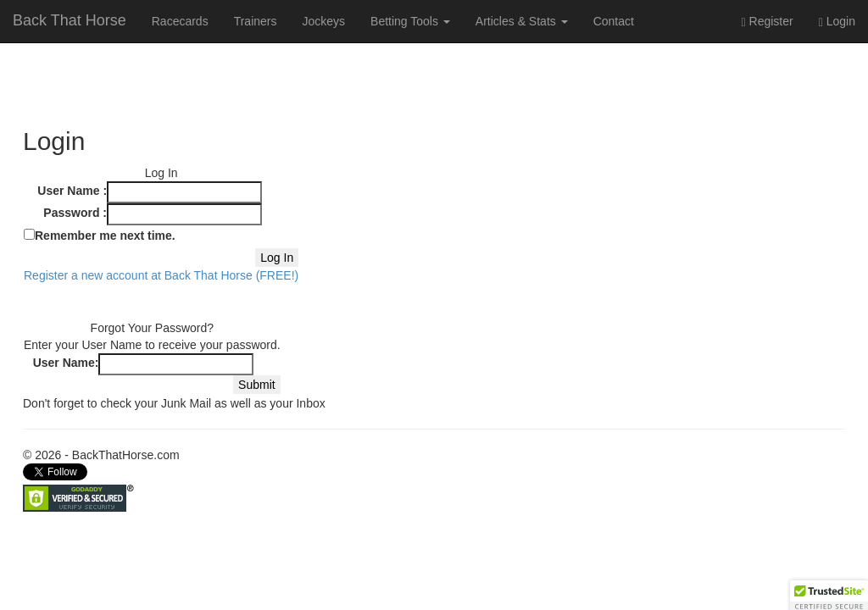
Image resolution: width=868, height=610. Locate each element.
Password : (75, 213)
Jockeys (323, 21)
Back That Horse (70, 20)
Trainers (256, 21)
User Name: (66, 363)
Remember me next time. (105, 236)
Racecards (180, 21)
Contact (614, 21)
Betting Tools (410, 21)
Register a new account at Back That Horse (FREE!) (161, 275)
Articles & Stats (522, 21)
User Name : (72, 191)
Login (837, 22)
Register (768, 22)
